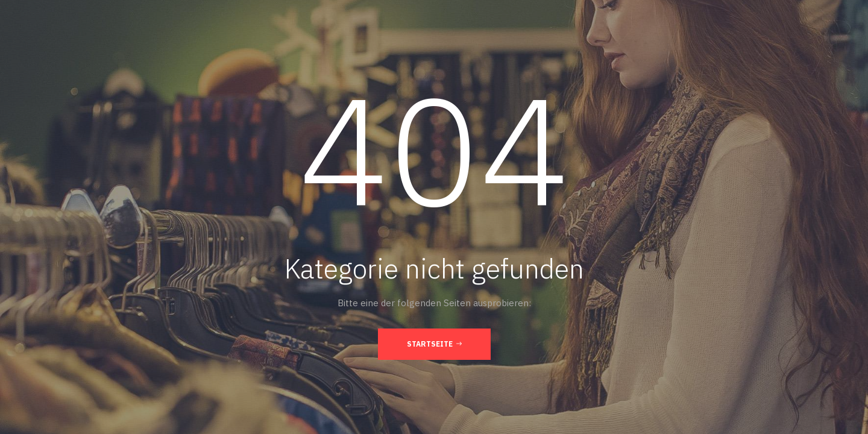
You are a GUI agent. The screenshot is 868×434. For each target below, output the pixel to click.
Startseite (434, 344)
